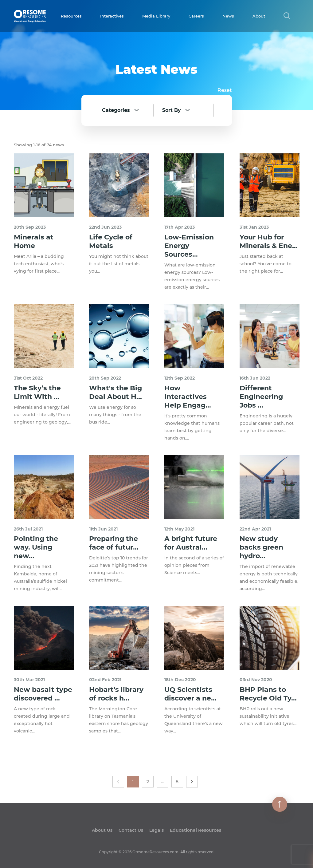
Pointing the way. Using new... (36, 547)
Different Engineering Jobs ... (261, 397)
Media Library (156, 16)
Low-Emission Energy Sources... (189, 246)
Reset (225, 90)
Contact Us (131, 830)
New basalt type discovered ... (43, 694)
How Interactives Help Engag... (188, 397)
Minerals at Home (34, 241)
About (259, 16)
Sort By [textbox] (172, 110)
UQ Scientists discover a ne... (190, 694)
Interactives (112, 16)
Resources (71, 16)
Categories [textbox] (116, 110)
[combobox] (127, 110)
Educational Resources (196, 830)
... (162, 782)
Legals (156, 830)
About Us (102, 830)
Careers (196, 16)
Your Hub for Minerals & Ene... (269, 241)
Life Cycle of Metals (111, 241)
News (228, 16)
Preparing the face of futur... (114, 543)
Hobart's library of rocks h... (116, 694)
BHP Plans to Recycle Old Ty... (268, 694)
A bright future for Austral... (191, 543)
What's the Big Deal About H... (115, 392)
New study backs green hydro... (261, 547)
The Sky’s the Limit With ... (37, 392)
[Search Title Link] (287, 16)
